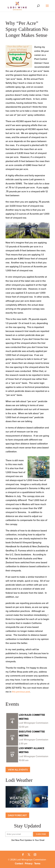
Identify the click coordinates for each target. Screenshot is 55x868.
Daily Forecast (17, 815)
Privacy (29, 864)
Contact (19, 864)
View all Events (18, 770)
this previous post (21, 692)
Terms (37, 864)
